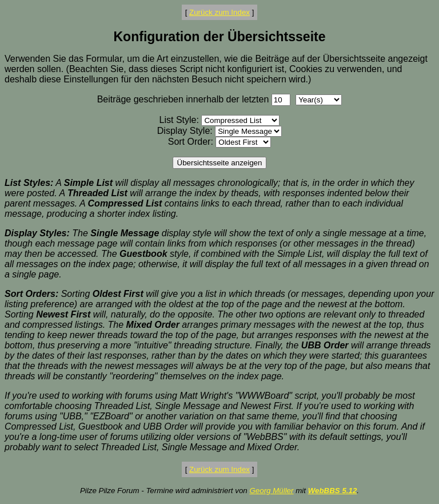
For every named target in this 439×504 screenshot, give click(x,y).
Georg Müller (271, 491)
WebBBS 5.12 (333, 491)
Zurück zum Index (219, 12)
